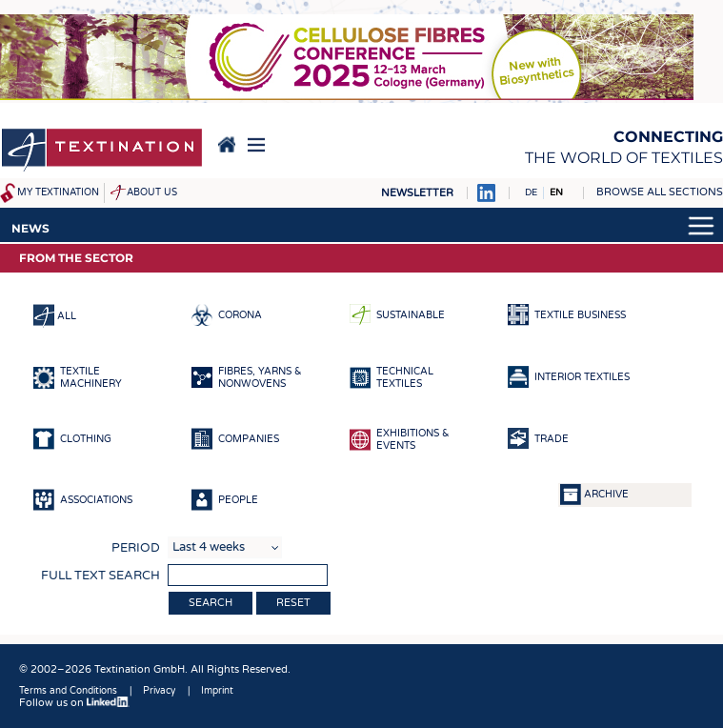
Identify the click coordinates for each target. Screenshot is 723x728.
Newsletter (417, 193)
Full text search (100, 576)
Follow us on (74, 703)
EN (556, 192)
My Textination (58, 192)
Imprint (217, 691)
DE (531, 192)
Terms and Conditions (68, 691)
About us (152, 192)
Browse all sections (660, 192)
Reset (293, 603)
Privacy (159, 691)
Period (136, 548)
